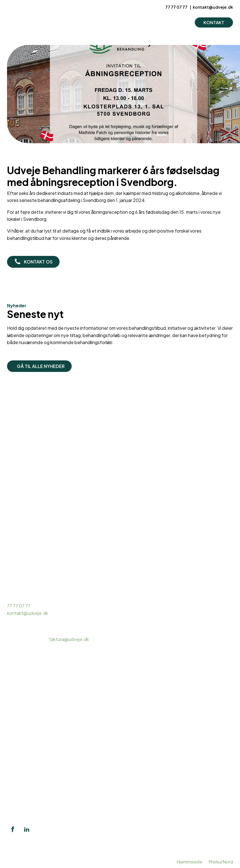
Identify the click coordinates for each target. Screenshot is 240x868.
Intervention (20, 797)
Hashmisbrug (21, 737)
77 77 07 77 (177, 7)
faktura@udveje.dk (69, 639)
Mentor (15, 782)
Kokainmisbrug (22, 744)
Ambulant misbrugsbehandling (38, 730)
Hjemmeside (189, 862)
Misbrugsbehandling (28, 723)
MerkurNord (221, 862)
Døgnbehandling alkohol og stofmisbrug (48, 752)
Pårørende (18, 789)
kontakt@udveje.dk (213, 7)
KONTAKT (214, 22)
